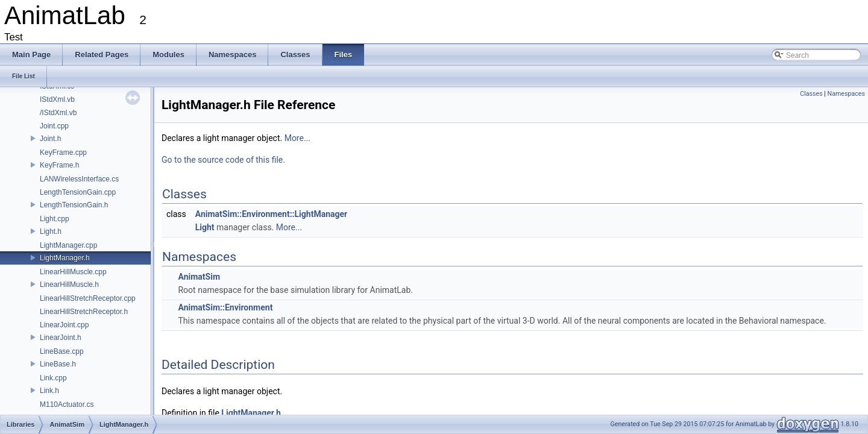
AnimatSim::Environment (225, 307)
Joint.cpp (54, 126)
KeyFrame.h (59, 165)
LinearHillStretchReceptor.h (84, 312)
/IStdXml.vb (58, 113)
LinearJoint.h (61, 338)
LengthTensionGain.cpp (78, 192)
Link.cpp (53, 378)
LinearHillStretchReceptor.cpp (88, 298)
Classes (811, 94)
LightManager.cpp (68, 245)
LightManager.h (65, 258)
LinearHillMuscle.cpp (73, 272)
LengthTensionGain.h (74, 205)
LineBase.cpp (62, 351)
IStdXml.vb (57, 99)
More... (297, 138)
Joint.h (50, 139)
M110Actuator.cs (67, 404)
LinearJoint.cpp (64, 325)
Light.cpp (55, 219)
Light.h (51, 231)
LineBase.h (58, 364)
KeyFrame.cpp (63, 153)
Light (205, 227)
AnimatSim (199, 277)
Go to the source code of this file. (223, 160)
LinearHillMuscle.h (69, 285)
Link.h (49, 391)
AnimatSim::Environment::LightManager (271, 214)
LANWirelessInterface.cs (79, 179)
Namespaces (846, 94)
